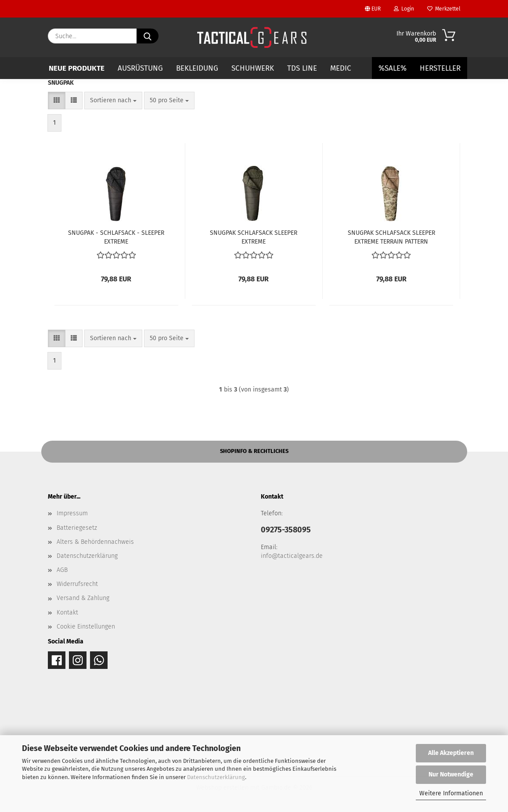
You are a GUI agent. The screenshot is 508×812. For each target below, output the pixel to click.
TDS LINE (302, 68)
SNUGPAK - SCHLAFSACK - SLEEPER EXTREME (116, 237)
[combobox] (113, 101)
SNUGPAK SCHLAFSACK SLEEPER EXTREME (254, 237)
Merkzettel (444, 9)
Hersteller (440, 68)
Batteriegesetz (77, 528)
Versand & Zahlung (83, 598)
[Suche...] (148, 36)
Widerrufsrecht (77, 584)
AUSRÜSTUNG (140, 68)
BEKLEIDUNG (197, 68)
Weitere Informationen (451, 793)
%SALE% (393, 68)
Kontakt (67, 613)
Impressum (72, 513)
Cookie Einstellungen (86, 627)
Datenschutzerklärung (216, 777)
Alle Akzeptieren (451, 753)
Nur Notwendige (451, 774)
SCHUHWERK (253, 68)
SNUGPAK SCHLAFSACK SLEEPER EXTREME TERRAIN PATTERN (391, 237)
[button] (57, 101)
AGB (62, 570)
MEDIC (341, 68)
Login (404, 9)
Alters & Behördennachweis (95, 542)
